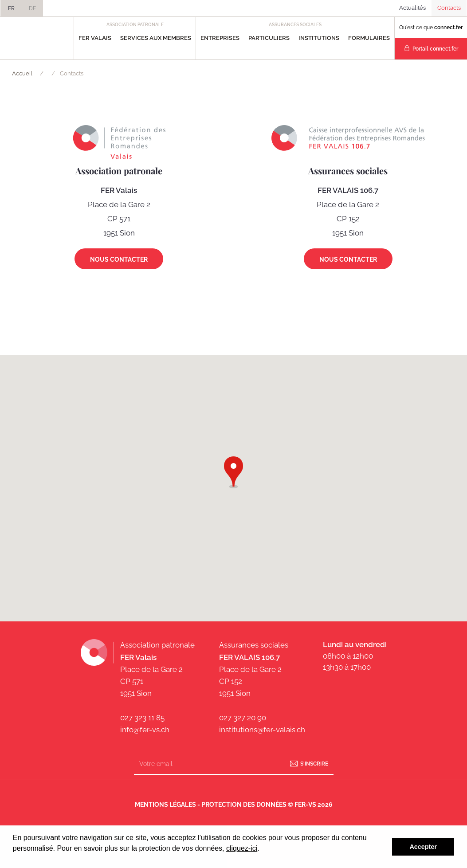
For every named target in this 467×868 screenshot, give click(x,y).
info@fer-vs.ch (145, 730)
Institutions (319, 38)
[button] (233, 471)
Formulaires (369, 38)
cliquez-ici (242, 848)
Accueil (22, 73)
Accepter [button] (423, 847)
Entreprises (220, 38)
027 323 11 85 (142, 718)
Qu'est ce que (431, 27)
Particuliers (269, 38)
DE (32, 8)
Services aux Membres (156, 38)
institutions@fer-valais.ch (262, 730)
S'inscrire (314, 764)
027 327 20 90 (243, 718)
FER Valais (95, 38)
